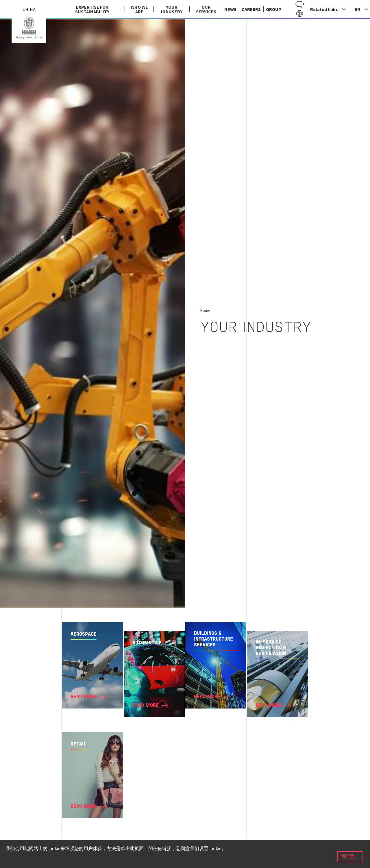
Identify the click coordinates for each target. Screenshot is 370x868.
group (274, 9)
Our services (206, 9)
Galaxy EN (300, 14)
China (29, 28)
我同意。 (350, 857)
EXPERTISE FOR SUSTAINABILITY (92, 9)
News (230, 9)
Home (205, 310)
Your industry (172, 9)
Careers (251, 9)
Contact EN (300, 5)
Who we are (139, 9)
